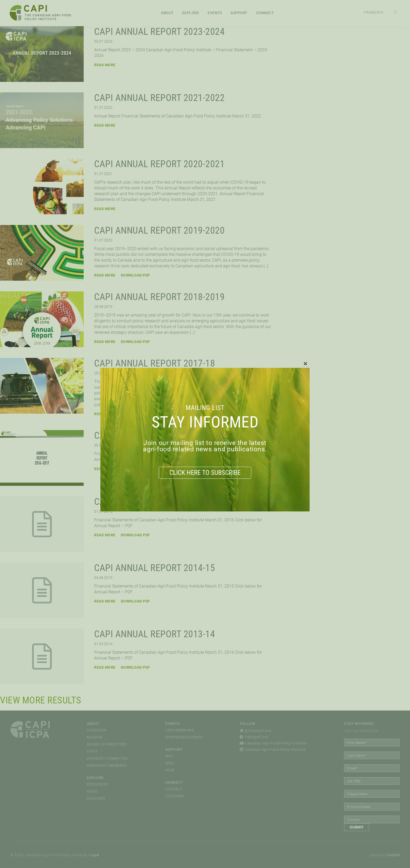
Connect (265, 13)
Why (169, 756)
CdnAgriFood (254, 737)
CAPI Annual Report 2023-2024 (159, 32)
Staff (92, 751)
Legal (94, 855)
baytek (394, 855)
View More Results (41, 700)
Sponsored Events (184, 737)
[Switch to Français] (373, 13)
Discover (96, 798)
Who (170, 763)
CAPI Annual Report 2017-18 (155, 363)
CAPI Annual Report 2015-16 (155, 502)
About (167, 13)
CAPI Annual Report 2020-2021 (159, 164)
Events (215, 13)
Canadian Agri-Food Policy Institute (273, 743)
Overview (96, 730)
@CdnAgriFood (255, 731)
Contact (174, 789)
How (170, 770)
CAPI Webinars (180, 730)
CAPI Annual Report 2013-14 (155, 634)
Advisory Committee (107, 758)
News (92, 791)
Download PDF (135, 275)
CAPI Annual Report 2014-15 (155, 568)
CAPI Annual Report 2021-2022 (159, 98)
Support (239, 13)
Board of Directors (107, 744)
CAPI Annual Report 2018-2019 (159, 297)
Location (175, 796)
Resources (98, 784)
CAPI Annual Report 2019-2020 (159, 230)
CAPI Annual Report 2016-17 (155, 436)
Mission (95, 737)
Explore (191, 13)
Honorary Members (107, 765)
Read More (105, 65)
